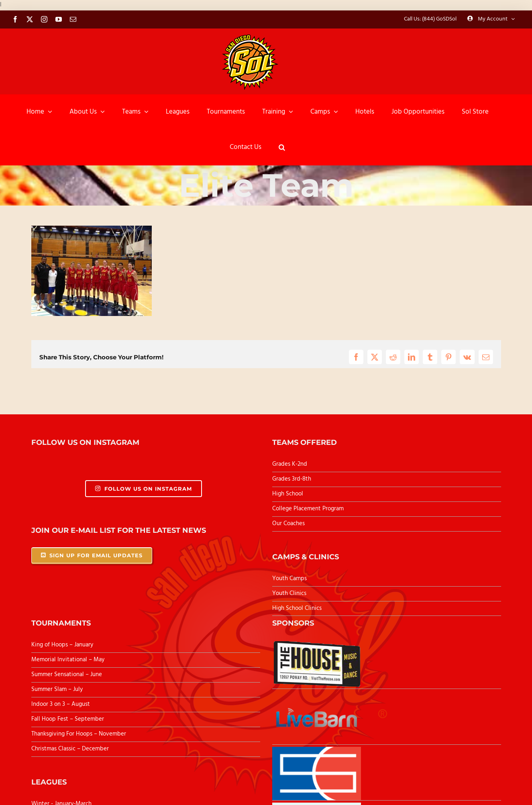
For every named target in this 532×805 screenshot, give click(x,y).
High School (288, 494)
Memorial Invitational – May (68, 660)
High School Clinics (297, 608)
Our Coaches (288, 524)
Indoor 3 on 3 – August (61, 704)
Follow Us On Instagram (144, 489)
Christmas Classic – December (70, 749)
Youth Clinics (289, 593)
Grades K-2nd (290, 464)
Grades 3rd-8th (292, 479)
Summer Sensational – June (67, 675)
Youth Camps (289, 579)
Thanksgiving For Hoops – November (79, 734)
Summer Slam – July (58, 689)
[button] (282, 147)
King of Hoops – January (62, 645)
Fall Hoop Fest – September (68, 719)
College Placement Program (308, 509)
